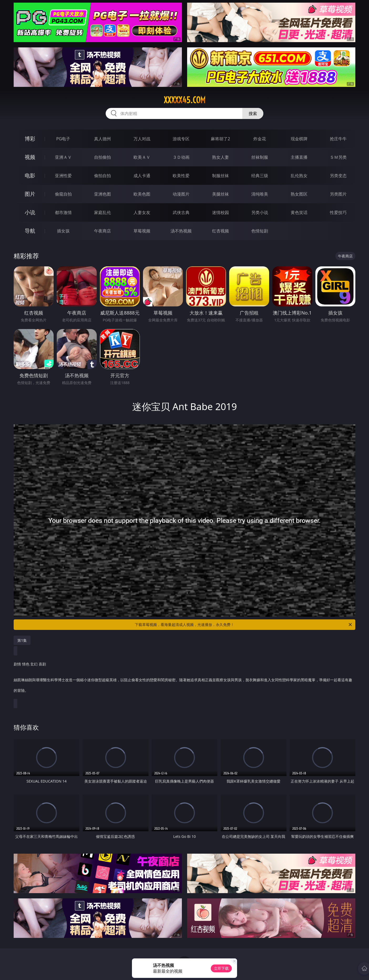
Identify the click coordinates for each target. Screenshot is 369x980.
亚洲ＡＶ (63, 157)
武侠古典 (181, 212)
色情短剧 (260, 231)
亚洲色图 (102, 194)
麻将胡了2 (220, 139)
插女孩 (63, 231)
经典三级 (260, 176)
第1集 (22, 640)
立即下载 (221, 968)
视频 (30, 157)
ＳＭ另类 (338, 157)
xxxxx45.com (185, 100)
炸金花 (260, 139)
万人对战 (142, 139)
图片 (30, 194)
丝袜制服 (260, 157)
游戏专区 (181, 139)
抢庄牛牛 (338, 139)
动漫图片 (181, 194)
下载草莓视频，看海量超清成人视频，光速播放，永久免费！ (244, 625)
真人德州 (102, 139)
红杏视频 (221, 231)
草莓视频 (142, 231)
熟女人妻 (221, 157)
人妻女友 (142, 212)
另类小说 (260, 212)
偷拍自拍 (102, 176)
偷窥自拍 (63, 194)
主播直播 (299, 157)
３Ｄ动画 (181, 157)
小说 (30, 212)
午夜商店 (102, 231)
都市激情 (63, 212)
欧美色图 (142, 194)
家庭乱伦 (102, 212)
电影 (30, 175)
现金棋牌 (299, 139)
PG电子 (63, 139)
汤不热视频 (181, 231)
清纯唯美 (260, 194)
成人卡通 (142, 176)
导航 (30, 231)
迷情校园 (221, 212)
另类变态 (338, 176)
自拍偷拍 (102, 157)
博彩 (30, 139)
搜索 (253, 113)
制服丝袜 (221, 176)
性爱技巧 (338, 212)
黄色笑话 (299, 212)
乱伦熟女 (299, 176)
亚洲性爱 (63, 176)
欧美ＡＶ (142, 157)
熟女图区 (299, 194)
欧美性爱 (181, 176)
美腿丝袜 (221, 194)
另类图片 (338, 194)
